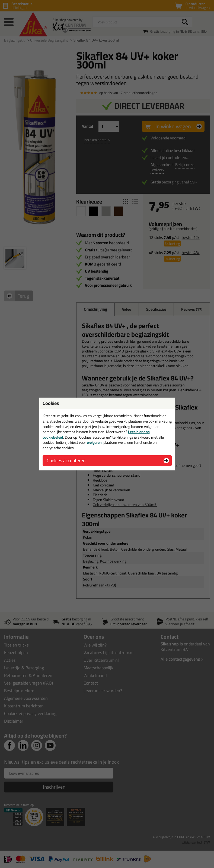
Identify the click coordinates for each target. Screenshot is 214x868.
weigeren (94, 442)
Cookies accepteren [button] (66, 460)
